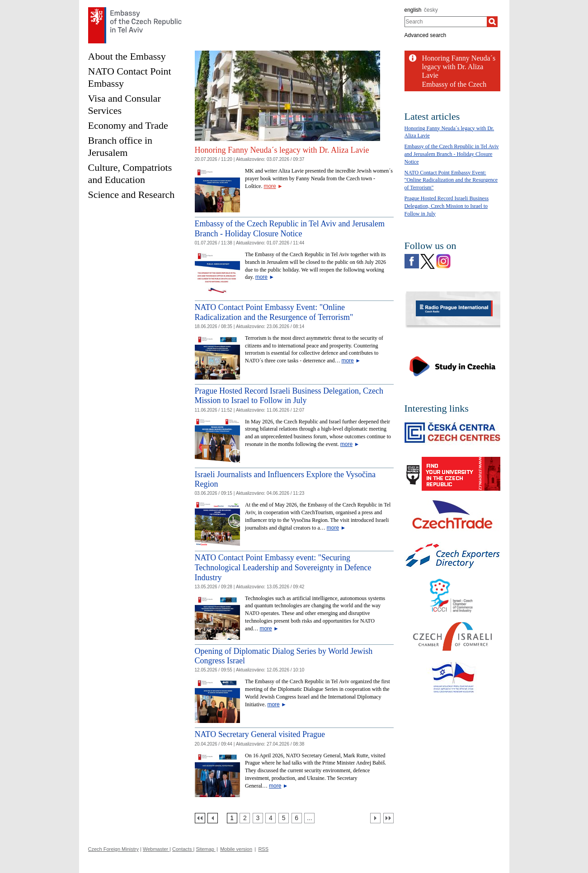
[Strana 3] (258, 818)
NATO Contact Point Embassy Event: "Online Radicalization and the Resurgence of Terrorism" (451, 180)
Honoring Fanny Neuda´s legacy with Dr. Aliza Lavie (282, 150)
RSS (263, 849)
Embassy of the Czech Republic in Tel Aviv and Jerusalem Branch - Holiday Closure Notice (290, 229)
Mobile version (236, 849)
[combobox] (446, 22)
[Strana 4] (270, 818)
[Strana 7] (309, 818)
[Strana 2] (245, 818)
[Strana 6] (297, 818)
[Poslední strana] (388, 818)
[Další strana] (375, 818)
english (413, 10)
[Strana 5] (284, 818)
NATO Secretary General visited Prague (260, 734)
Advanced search (426, 35)
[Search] (492, 22)
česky (431, 10)
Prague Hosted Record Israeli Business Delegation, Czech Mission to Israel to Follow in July (289, 396)
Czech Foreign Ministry (113, 849)
